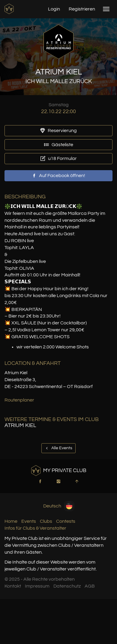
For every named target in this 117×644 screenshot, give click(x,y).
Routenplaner (19, 400)
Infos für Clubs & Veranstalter (35, 528)
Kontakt (13, 586)
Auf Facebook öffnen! (58, 176)
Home (11, 521)
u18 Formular (59, 158)
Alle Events (58, 448)
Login (54, 9)
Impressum (37, 586)
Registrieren (82, 9)
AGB (90, 586)
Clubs (46, 521)
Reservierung (58, 131)
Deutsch (59, 506)
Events (29, 521)
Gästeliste (59, 145)
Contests (66, 521)
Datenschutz (67, 586)
